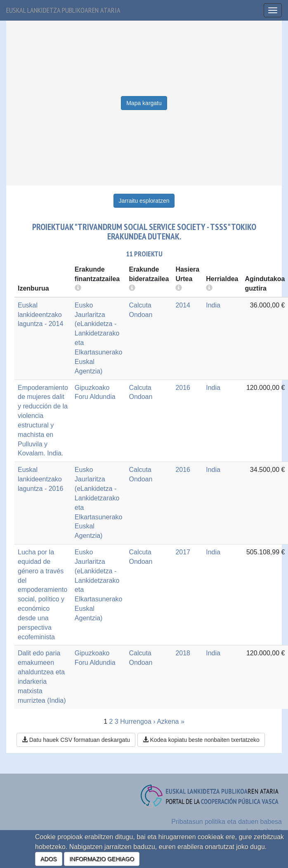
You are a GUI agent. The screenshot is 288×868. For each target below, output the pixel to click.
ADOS (49, 859)
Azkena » (171, 721)
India (213, 305)
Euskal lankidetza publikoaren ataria (63, 10)
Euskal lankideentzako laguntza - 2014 (40, 315)
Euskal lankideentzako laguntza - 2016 (40, 479)
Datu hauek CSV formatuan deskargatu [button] (76, 740)
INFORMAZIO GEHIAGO (102, 859)
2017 (183, 552)
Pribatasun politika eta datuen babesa (227, 822)
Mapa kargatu (144, 103)
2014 (183, 305)
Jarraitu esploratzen (144, 201)
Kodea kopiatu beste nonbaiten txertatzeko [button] (201, 740)
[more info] (179, 288)
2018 (183, 653)
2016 (183, 388)
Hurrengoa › (138, 721)
